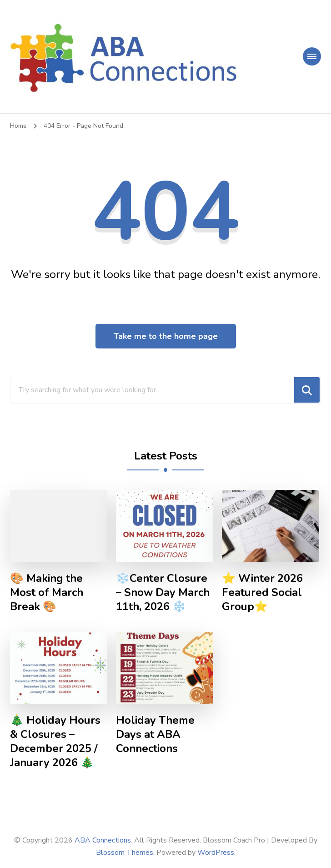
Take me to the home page (166, 336)
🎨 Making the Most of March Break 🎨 (47, 593)
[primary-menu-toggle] (312, 56)
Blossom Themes (125, 853)
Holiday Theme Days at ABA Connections (155, 734)
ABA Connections (103, 840)
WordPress (216, 853)
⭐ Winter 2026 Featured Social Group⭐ (262, 593)
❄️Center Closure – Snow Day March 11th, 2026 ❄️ (163, 593)
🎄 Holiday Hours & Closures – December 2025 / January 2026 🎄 (55, 742)
